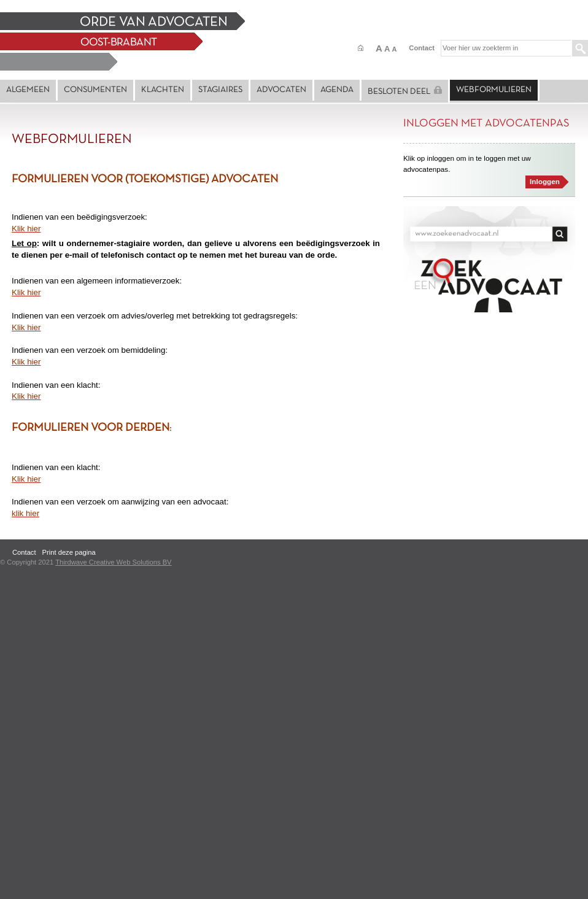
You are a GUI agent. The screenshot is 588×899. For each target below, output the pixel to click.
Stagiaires (220, 90)
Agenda (337, 90)
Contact (422, 48)
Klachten (163, 90)
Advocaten (281, 90)
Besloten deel (405, 91)
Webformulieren (494, 90)
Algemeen (28, 90)
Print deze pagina (69, 552)
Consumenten (95, 90)
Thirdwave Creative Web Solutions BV (113, 562)
